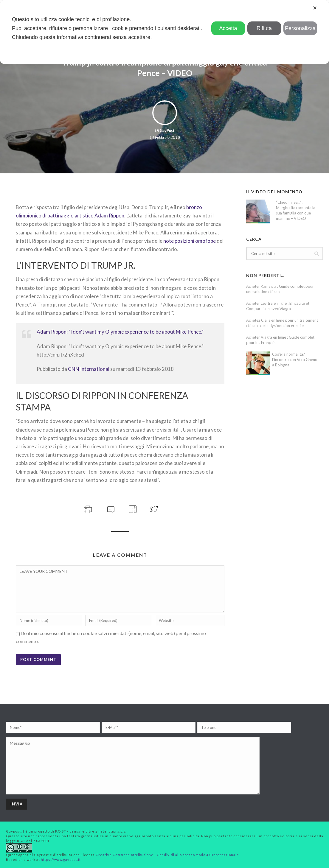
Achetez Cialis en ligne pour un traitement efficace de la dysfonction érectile (282, 323)
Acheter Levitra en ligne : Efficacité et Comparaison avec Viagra (278, 306)
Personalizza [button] (300, 28)
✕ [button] (315, 8)
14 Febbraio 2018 (165, 137)
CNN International (89, 369)
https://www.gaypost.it (61, 860)
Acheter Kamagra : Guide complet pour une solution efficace (280, 289)
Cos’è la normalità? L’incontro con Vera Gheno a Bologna (295, 360)
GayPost (167, 130)
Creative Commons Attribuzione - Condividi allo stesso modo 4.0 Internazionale (167, 855)
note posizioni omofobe (190, 241)
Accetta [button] (228, 28)
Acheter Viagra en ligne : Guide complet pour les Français (280, 340)
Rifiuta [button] (264, 28)
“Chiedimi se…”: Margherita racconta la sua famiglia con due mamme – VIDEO (296, 210)
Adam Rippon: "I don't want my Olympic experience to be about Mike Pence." (120, 332)
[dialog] (164, 32)
